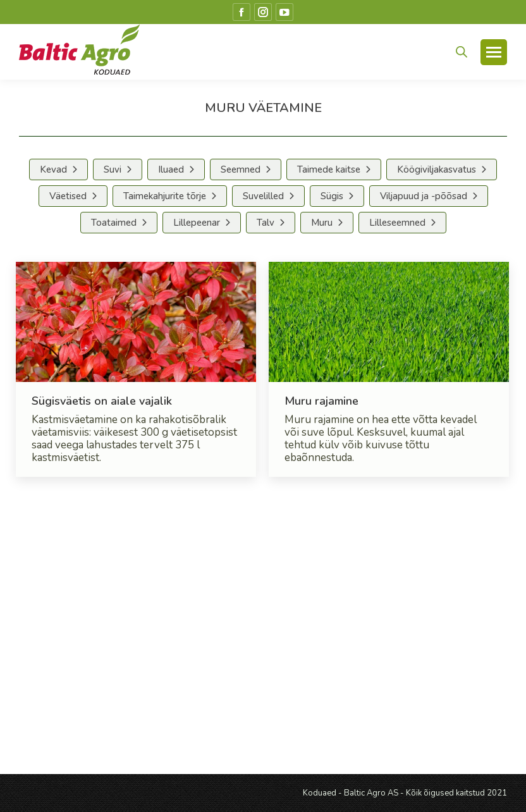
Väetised (68, 196)
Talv (266, 223)
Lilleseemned (397, 223)
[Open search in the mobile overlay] (462, 52)
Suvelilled (263, 196)
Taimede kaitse (329, 169)
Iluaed (171, 169)
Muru (322, 223)
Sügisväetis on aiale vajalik (102, 401)
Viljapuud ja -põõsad (424, 196)
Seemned (241, 169)
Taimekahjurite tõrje (165, 196)
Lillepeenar (197, 223)
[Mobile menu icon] (494, 52)
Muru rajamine (321, 401)
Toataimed (114, 223)
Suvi (113, 169)
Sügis (332, 196)
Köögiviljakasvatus (437, 169)
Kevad (53, 169)
